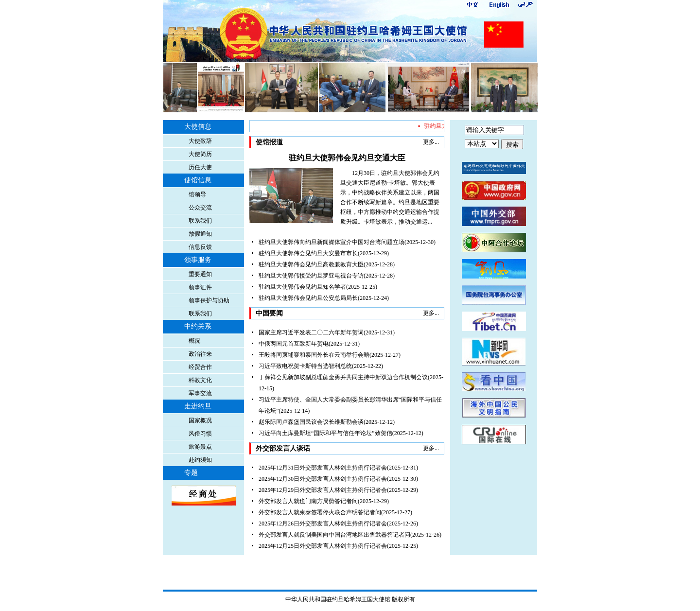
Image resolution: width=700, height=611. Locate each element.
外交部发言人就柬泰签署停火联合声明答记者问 (320, 512)
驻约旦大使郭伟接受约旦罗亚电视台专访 (311, 276)
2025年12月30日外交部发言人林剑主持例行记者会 (323, 479)
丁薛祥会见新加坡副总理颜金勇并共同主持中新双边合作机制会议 (343, 377)
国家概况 (200, 420)
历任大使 (200, 167)
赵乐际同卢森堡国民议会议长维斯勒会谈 (311, 422)
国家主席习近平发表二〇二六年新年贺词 (311, 332)
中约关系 (198, 326)
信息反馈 (200, 247)
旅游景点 (200, 447)
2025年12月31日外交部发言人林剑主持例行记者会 (323, 468)
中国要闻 (269, 313)
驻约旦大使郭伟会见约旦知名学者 (302, 287)
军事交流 (200, 393)
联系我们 (200, 221)
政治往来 (200, 354)
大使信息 (198, 127)
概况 (194, 341)
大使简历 (200, 154)
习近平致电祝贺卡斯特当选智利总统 (305, 366)
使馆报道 (269, 142)
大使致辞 (200, 141)
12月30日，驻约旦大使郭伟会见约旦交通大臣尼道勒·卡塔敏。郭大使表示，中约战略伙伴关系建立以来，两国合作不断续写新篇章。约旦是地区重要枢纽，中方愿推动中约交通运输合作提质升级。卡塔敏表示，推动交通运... (390, 197)
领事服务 (198, 260)
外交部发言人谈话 (283, 448)
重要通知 (200, 274)
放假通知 (200, 234)
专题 (191, 473)
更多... (431, 142)
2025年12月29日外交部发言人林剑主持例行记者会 (323, 490)
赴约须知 (200, 460)
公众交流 (200, 208)
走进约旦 (198, 406)
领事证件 (200, 287)
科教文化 (200, 380)
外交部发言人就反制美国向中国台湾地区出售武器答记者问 (334, 535)
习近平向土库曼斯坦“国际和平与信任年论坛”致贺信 (325, 433)
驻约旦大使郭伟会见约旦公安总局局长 (308, 298)
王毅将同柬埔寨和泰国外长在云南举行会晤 (314, 355)
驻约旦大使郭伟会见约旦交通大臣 (347, 158)
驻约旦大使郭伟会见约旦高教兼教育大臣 (311, 264)
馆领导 (197, 194)
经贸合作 (200, 367)
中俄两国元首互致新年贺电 (294, 344)
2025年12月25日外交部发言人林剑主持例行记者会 (323, 546)
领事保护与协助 (209, 300)
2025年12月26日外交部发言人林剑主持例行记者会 (323, 524)
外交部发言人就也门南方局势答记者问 (308, 501)
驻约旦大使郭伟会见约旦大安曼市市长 (308, 253)
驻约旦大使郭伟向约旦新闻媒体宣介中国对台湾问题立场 (332, 242)
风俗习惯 (200, 434)
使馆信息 (198, 180)
